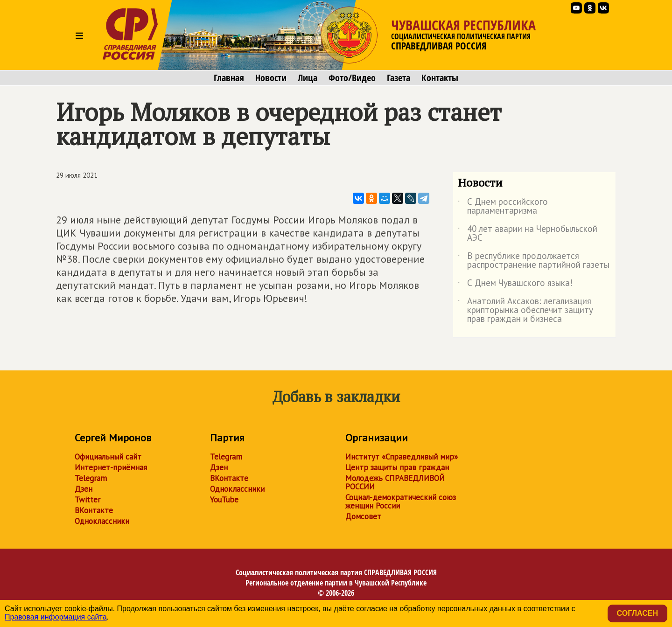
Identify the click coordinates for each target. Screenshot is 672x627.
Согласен (637, 613)
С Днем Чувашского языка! (515, 285)
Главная (229, 78)
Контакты (440, 78)
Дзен (84, 489)
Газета (399, 78)
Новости (271, 78)
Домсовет (363, 516)
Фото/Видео (352, 78)
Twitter (87, 500)
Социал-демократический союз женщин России (401, 502)
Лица (308, 78)
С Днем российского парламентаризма (503, 207)
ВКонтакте (94, 510)
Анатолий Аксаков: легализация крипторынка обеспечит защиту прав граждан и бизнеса (525, 310)
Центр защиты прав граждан (397, 467)
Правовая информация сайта (56, 617)
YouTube (224, 500)
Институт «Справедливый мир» (402, 457)
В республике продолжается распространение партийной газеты (534, 261)
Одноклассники (102, 521)
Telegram (91, 478)
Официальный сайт (108, 457)
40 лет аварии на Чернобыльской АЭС (528, 234)
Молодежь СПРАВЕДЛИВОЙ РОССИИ (395, 482)
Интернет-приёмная (111, 467)
